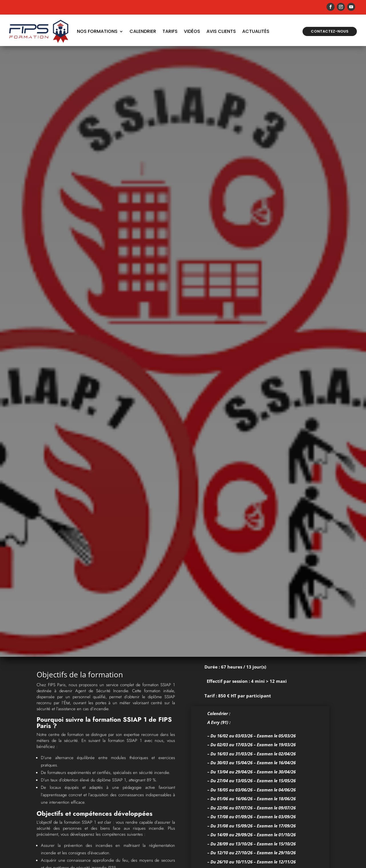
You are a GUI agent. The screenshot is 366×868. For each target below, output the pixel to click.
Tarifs (170, 31)
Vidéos (192, 31)
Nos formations (97, 31)
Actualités (256, 31)
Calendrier (143, 31)
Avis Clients (221, 31)
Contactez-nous (330, 31)
